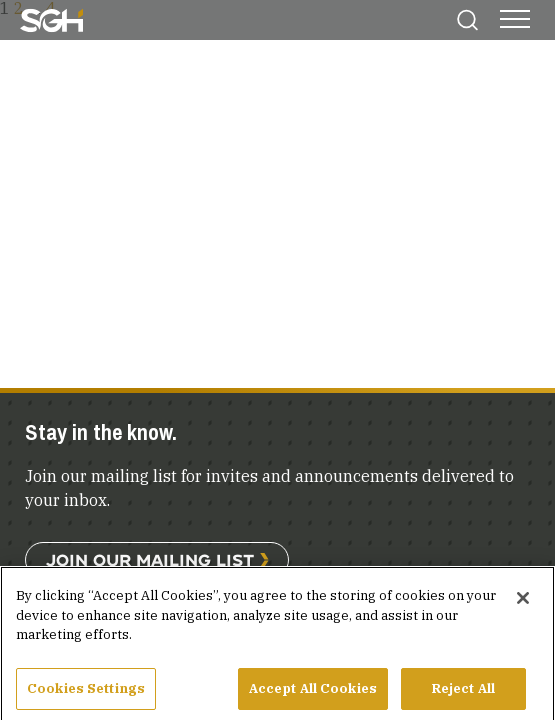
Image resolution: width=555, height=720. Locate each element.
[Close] (523, 604)
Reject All (463, 694)
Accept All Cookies (313, 694)
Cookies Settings (86, 694)
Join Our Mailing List (150, 559)
